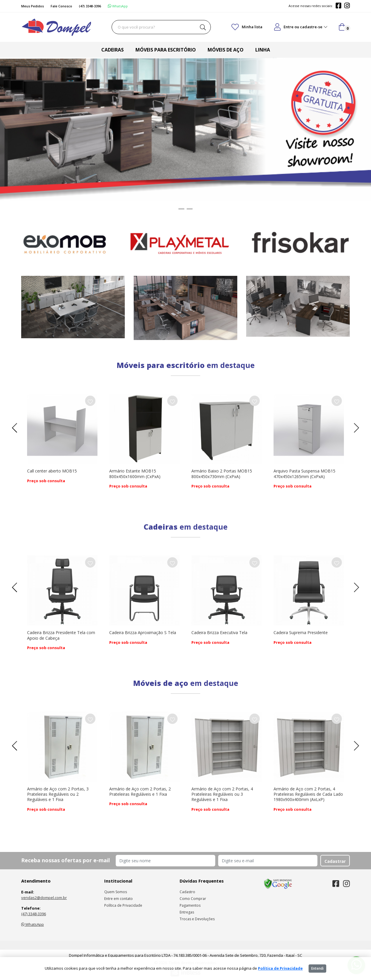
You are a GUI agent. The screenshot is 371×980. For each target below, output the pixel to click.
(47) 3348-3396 (34, 914)
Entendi (317, 968)
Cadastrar (335, 861)
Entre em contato (119, 899)
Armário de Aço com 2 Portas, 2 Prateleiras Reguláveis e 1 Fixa (140, 791)
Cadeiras (112, 50)
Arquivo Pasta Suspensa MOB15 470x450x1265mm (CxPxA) (304, 474)
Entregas (187, 912)
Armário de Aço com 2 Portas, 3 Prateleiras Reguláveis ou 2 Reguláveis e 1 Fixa (58, 794)
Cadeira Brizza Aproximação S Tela (143, 632)
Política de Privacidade (123, 905)
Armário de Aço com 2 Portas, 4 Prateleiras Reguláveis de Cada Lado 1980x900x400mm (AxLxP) (308, 794)
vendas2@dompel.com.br (44, 898)
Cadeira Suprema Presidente (301, 632)
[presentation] (17, 428)
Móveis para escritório (166, 50)
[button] (181, 208)
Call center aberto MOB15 (52, 471)
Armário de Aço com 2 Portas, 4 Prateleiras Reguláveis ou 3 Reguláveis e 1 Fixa (222, 794)
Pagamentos (190, 905)
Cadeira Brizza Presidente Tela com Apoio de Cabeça (61, 635)
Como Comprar (193, 899)
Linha (263, 50)
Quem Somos (116, 892)
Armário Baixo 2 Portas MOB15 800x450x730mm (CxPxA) (222, 474)
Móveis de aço (226, 50)
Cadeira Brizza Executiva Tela (219, 632)
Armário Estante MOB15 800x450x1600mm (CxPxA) (135, 474)
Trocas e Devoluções (197, 919)
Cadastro (187, 892)
